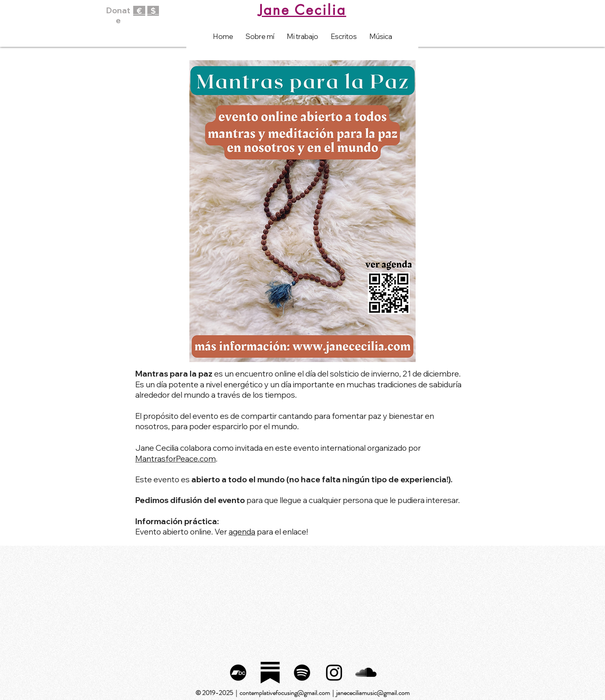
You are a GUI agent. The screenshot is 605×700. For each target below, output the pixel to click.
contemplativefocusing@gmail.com (285, 693)
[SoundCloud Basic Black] (366, 673)
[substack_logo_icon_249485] (270, 673)
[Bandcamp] (238, 673)
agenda (242, 532)
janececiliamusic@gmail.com (373, 693)
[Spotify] (302, 673)
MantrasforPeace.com (176, 459)
